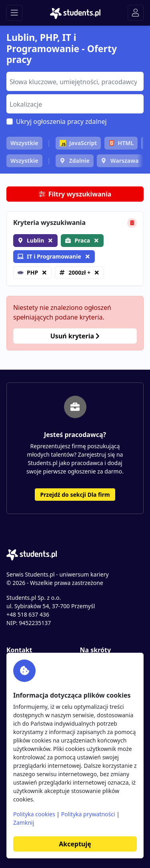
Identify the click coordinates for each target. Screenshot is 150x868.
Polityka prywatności (88, 814)
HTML (121, 143)
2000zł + (79, 272)
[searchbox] (74, 81)
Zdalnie (79, 161)
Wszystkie (24, 143)
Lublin (35, 240)
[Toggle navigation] (14, 13)
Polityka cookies (34, 814)
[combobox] (75, 81)
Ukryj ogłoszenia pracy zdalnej (61, 121)
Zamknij (24, 822)
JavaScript (78, 143)
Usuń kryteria (75, 336)
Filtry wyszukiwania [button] (75, 194)
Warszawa (125, 161)
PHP (28, 272)
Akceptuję (75, 844)
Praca (82, 240)
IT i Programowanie (49, 256)
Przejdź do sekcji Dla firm (75, 495)
